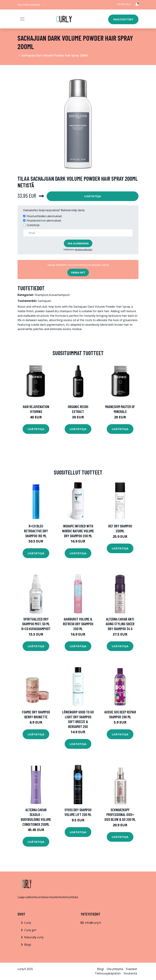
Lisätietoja (93, 196)
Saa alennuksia (78, 243)
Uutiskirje (33, 225)
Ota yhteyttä (115, 969)
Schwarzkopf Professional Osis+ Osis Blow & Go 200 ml (120, 815)
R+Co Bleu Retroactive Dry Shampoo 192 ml (36, 531)
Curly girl (30, 930)
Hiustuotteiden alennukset (44, 216)
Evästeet (131, 969)
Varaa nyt (78, 272)
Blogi (28, 945)
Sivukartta (130, 973)
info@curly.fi (124, 4)
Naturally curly (34, 937)
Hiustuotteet (123, 19)
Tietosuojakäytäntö (108, 973)
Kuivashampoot (59, 295)
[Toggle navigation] (22, 19)
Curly (28, 923)
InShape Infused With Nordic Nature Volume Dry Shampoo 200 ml (78, 531)
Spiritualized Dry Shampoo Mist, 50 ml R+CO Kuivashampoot (36, 624)
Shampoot (41, 295)
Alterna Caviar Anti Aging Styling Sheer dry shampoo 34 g (120, 624)
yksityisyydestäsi (84, 249)
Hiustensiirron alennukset (44, 221)
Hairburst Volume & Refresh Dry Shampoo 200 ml (78, 624)
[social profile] (44, 5)
